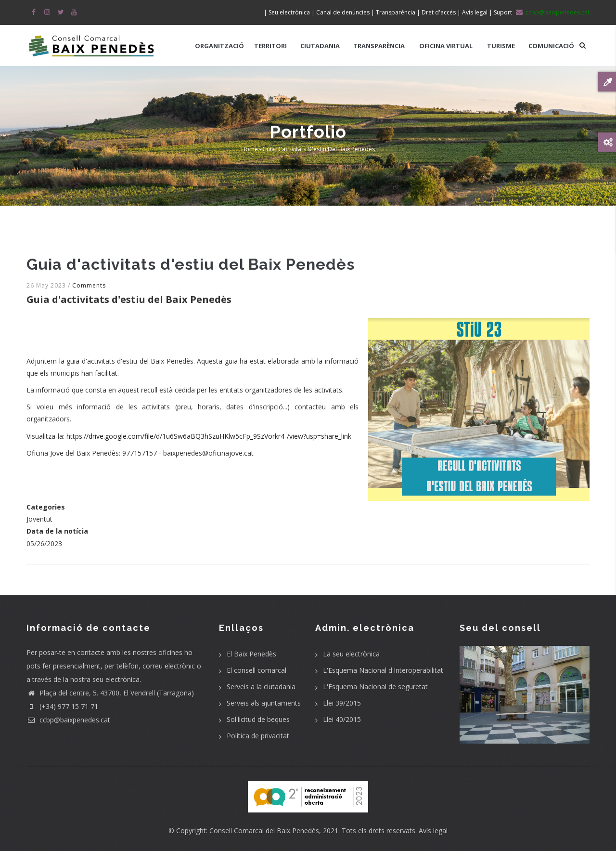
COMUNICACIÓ (551, 46)
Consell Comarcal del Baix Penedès (264, 831)
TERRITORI (270, 46)
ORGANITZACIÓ (219, 46)
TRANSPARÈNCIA (379, 46)
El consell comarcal (257, 670)
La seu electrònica (351, 654)
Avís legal (433, 831)
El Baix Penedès (251, 654)
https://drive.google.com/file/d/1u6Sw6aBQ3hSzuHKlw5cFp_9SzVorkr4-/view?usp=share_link (209, 436)
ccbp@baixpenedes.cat (68, 720)
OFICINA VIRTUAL (446, 46)
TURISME (501, 46)
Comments (89, 285)
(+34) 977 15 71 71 (62, 706)
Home (250, 149)
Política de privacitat (258, 736)
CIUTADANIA (320, 46)
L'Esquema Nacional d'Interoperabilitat (383, 670)
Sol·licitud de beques (258, 719)
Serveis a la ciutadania (261, 687)
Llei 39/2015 (342, 703)
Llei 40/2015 (342, 719)
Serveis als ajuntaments (264, 703)
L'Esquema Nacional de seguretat (375, 687)
